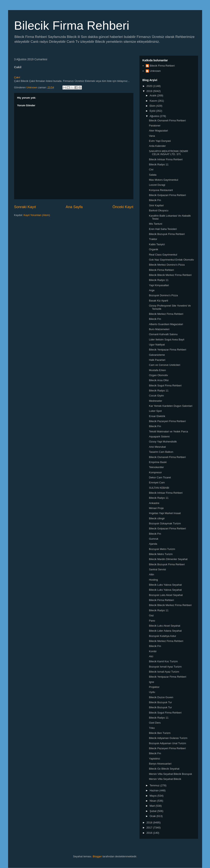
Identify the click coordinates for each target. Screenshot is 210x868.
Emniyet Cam (157, 483)
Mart (153, 806)
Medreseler (156, 401)
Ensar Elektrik (157, 416)
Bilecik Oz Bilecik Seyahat (164, 769)
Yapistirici (155, 759)
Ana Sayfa (74, 207)
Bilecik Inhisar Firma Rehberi (166, 159)
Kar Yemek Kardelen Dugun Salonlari (171, 406)
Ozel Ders (155, 723)
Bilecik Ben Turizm (160, 733)
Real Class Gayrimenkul (163, 255)
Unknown (155, 71)
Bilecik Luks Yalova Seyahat (165, 585)
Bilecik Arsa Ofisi (159, 380)
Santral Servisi (157, 569)
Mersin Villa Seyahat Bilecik (165, 779)
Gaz (151, 615)
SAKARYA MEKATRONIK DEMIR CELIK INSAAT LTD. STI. (169, 153)
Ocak (153, 816)
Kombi (153, 651)
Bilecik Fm (155, 200)
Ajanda (153, 544)
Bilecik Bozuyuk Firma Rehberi (167, 234)
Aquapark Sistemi (159, 437)
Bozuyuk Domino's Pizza (163, 295)
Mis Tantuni (156, 224)
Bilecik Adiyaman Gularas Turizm (168, 738)
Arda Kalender (157, 146)
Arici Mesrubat (157, 447)
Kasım (154, 101)
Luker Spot (155, 411)
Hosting (153, 580)
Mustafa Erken (157, 370)
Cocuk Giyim (156, 396)
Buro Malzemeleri (159, 329)
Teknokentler (156, 467)
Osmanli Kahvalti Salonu (163, 334)
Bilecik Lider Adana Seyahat (165, 631)
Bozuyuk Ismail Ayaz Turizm (165, 667)
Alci (151, 656)
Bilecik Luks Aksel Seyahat (165, 626)
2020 (150, 86)
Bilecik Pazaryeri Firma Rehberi (167, 421)
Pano (152, 621)
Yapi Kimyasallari (159, 285)
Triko (152, 728)
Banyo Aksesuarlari (160, 764)
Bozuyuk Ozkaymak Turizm (165, 523)
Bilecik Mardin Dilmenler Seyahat (168, 559)
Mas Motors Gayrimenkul (164, 180)
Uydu (152, 692)
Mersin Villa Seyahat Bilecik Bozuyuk (170, 774)
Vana (152, 136)
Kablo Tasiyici (157, 244)
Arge (152, 290)
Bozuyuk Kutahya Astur (163, 636)
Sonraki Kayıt (25, 207)
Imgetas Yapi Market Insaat (165, 513)
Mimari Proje (156, 508)
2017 (150, 828)
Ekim (153, 106)
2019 (150, 91)
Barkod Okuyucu (159, 210)
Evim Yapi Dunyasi (160, 141)
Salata (153, 175)
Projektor (154, 687)
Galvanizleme (157, 355)
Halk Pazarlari (157, 360)
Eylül (153, 111)
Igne (151, 682)
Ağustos (155, 116)
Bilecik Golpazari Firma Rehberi (167, 195)
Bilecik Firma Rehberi (72, 26)
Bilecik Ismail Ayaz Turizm (164, 672)
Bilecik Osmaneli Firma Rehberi (167, 120)
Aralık (153, 95)
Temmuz (155, 785)
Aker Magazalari (158, 131)
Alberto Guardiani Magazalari (166, 324)
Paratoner (155, 126)
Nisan (153, 801)
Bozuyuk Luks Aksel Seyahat (166, 595)
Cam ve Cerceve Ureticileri (165, 365)
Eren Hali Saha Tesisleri (163, 229)
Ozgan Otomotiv (158, 375)
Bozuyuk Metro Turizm (162, 549)
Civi (151, 170)
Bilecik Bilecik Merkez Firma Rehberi (170, 275)
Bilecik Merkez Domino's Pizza (167, 265)
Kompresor (155, 472)
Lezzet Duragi (157, 185)
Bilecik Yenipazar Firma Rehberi (168, 350)
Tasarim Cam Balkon (161, 452)
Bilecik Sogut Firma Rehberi (165, 385)
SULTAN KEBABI (159, 488)
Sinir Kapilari (156, 205)
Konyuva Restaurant (161, 190)
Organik (154, 249)
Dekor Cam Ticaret (160, 477)
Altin (151, 574)
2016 (150, 833)
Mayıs (153, 796)
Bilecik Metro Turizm (161, 554)
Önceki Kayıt (123, 207)
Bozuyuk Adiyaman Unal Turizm (168, 743)
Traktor (153, 239)
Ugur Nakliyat (157, 345)
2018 (150, 823)
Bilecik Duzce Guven (161, 697)
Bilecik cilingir (157, 518)
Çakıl (17, 77)
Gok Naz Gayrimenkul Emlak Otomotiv (171, 260)
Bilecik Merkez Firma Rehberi (166, 314)
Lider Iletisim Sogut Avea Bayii (167, 340)
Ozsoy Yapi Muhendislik (163, 442)
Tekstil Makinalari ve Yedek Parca (168, 431)
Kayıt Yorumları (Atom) (37, 215)
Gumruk (154, 539)
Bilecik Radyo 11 (159, 164)
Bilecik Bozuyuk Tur (160, 702)
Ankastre (154, 503)
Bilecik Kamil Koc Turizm (163, 661)
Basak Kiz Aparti (159, 301)
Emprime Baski (158, 462)
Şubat (153, 811)
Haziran (154, 790)
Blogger (97, 856)
